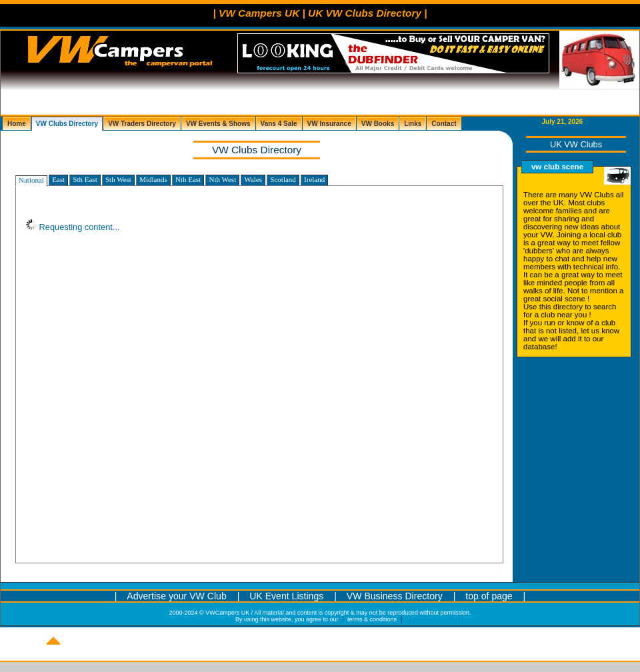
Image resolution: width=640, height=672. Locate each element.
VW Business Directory (395, 596)
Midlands (153, 179)
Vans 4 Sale (279, 124)
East (58, 179)
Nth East (188, 179)
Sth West (118, 179)
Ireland (314, 179)
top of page (489, 596)
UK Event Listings (288, 596)
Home (17, 124)
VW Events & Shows (218, 124)
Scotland (283, 179)
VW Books (378, 124)
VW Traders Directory (142, 124)
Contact (444, 124)
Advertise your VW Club (176, 596)
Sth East (85, 179)
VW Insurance (329, 124)
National (31, 180)
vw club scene (557, 167)
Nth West (222, 179)
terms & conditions (372, 619)
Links (413, 124)
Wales (253, 179)
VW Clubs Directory (67, 124)
